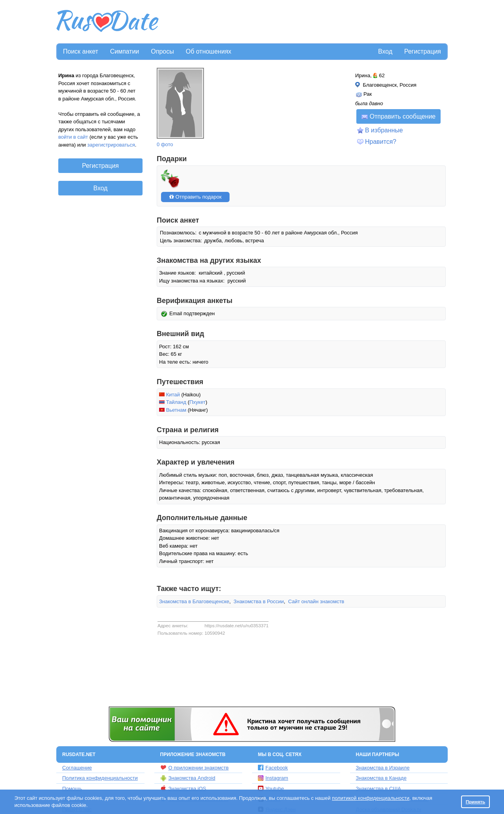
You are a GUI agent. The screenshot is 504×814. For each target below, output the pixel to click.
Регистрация (422, 51)
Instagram (273, 778)
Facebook (273, 768)
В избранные (384, 130)
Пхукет (197, 402)
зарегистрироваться (111, 145)
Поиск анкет (81, 51)
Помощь (72, 789)
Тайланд (176, 402)
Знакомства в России (259, 601)
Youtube (271, 789)
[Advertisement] (304, 22)
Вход (385, 51)
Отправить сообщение (398, 116)
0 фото (165, 144)
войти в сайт (73, 137)
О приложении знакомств (195, 768)
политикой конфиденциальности (371, 798)
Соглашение (77, 768)
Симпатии (124, 51)
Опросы (162, 51)
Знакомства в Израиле (383, 768)
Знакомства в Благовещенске (194, 601)
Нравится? (381, 142)
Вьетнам (176, 410)
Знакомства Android (188, 778)
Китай (173, 395)
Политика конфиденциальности (100, 778)
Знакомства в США (379, 789)
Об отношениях (209, 51)
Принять (476, 802)
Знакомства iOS (183, 788)
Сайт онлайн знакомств (316, 601)
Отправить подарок (195, 197)
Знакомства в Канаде (381, 778)
